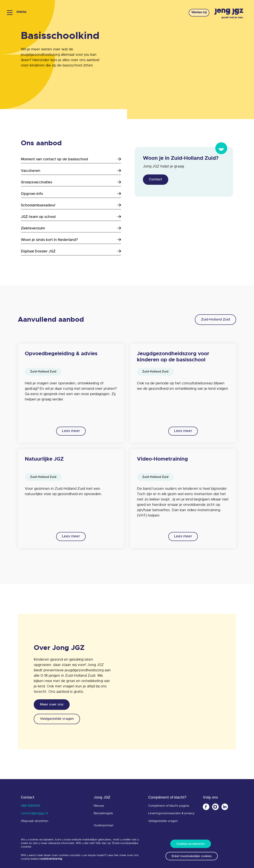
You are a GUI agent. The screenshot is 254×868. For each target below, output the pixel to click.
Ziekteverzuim (71, 228)
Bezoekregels (103, 814)
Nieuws (99, 807)
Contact (156, 180)
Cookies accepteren (191, 843)
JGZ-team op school (71, 217)
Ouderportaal (103, 826)
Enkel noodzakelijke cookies (192, 856)
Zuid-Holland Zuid (214, 320)
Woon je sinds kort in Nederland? (71, 240)
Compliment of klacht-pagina (169, 807)
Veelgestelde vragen (59, 721)
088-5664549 (30, 807)
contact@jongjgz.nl (34, 814)
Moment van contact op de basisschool (71, 159)
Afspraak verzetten (35, 822)
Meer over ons (53, 706)
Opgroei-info (71, 194)
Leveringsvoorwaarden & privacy (171, 814)
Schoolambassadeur (71, 205)
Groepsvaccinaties (71, 182)
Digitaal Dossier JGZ (71, 251)
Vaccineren (71, 171)
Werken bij (196, 13)
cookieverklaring (51, 858)
